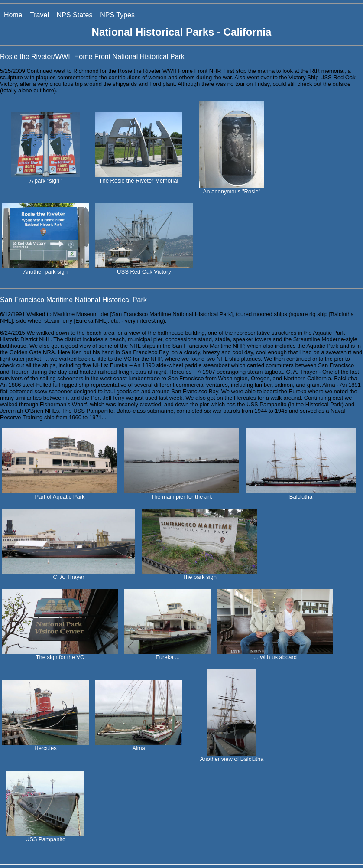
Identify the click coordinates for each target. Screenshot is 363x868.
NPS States (75, 15)
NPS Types (117, 15)
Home (13, 15)
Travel (39, 15)
